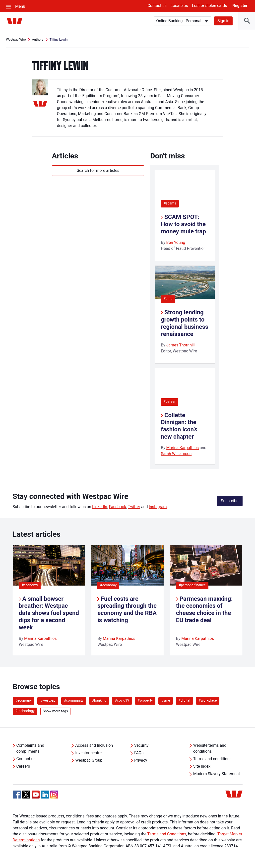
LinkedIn (100, 507)
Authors (38, 39)
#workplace (208, 700)
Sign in (223, 21)
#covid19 (122, 700)
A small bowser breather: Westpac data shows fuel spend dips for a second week (49, 613)
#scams (170, 203)
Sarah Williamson (176, 454)
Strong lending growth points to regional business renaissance (185, 323)
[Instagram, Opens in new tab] (54, 797)
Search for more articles (98, 170)
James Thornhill (180, 345)
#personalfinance (192, 585)
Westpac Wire (16, 39)
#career (170, 401)
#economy (30, 585)
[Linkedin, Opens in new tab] (45, 795)
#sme (168, 299)
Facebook (117, 507)
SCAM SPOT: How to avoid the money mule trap (183, 224)
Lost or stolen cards (210, 6)
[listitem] (49, 600)
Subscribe (230, 501)
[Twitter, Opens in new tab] (26, 795)
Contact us (157, 6)
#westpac (48, 700)
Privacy (141, 760)
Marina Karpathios (182, 448)
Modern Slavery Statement (217, 774)
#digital (184, 700)
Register (240, 6)
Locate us (179, 6)
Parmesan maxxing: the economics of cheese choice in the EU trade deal (204, 609)
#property (145, 700)
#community (74, 700)
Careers (23, 766)
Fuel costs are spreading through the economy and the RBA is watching (127, 609)
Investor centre (88, 753)
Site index (202, 766)
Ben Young (176, 242)
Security (141, 745)
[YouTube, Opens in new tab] (36, 795)
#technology (25, 711)
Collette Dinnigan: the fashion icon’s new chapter (179, 426)
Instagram (158, 507)
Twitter (134, 507)
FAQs (139, 753)
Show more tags (55, 711)
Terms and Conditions (167, 834)
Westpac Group (89, 760)
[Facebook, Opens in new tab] (17, 795)
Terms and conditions (212, 759)
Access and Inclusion (94, 745)
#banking (99, 700)
